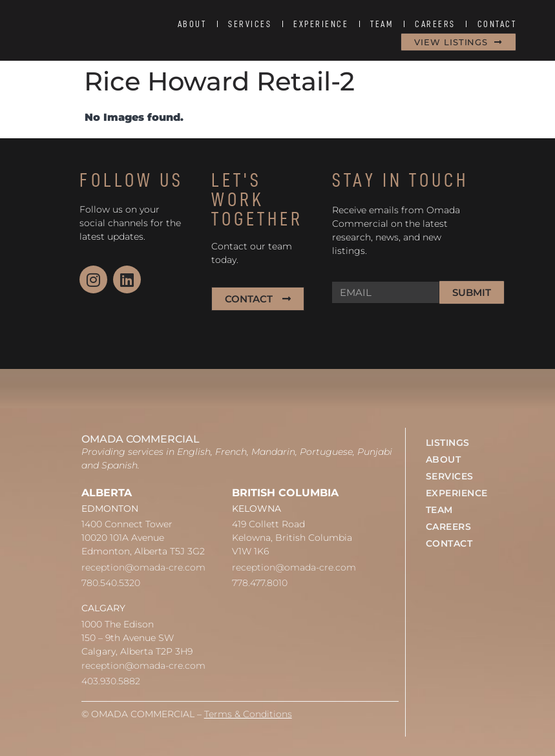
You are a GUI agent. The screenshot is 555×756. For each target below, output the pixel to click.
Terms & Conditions (248, 714)
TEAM (382, 24)
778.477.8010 (260, 583)
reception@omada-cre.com (143, 567)
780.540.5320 (111, 583)
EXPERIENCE (321, 24)
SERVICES (250, 24)
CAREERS (435, 24)
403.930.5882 (111, 681)
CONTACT (497, 24)
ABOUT (192, 24)
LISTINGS (448, 443)
